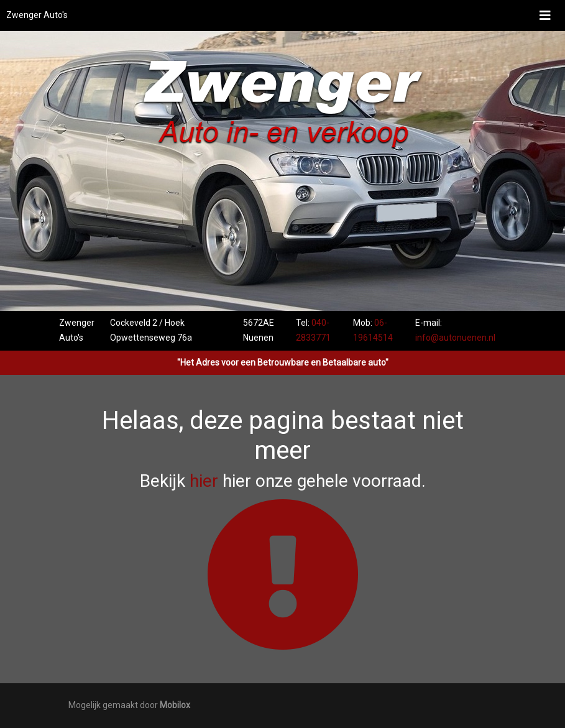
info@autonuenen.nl (455, 338)
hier (204, 481)
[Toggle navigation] (545, 16)
